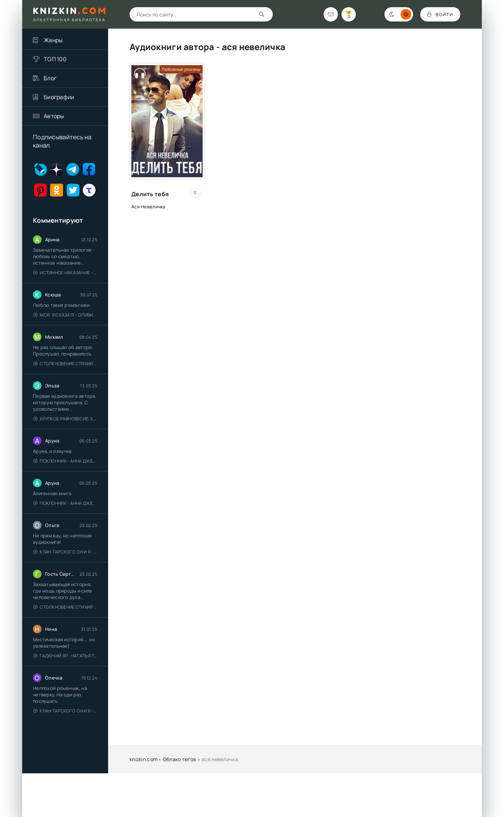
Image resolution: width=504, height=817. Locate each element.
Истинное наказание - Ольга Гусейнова (65, 273)
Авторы (54, 116)
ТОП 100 (55, 59)
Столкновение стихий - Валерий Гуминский (65, 364)
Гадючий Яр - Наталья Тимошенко (65, 656)
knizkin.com (144, 759)
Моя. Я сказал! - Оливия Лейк (65, 315)
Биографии (59, 97)
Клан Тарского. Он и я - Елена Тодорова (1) (65, 552)
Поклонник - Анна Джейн (65, 461)
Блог (50, 78)
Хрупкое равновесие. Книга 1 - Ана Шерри (65, 419)
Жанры (53, 40)
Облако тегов (180, 759)
